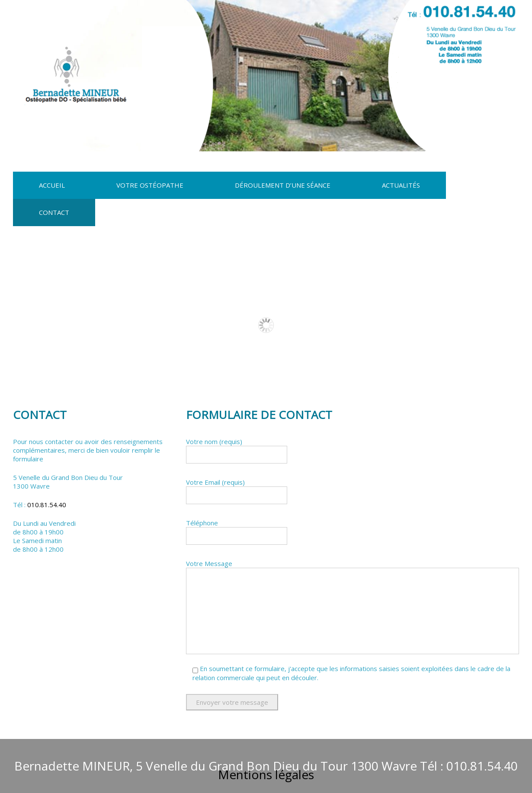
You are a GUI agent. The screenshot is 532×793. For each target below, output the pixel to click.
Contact (54, 212)
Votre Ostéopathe (150, 185)
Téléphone (353, 534)
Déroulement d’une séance (283, 185)
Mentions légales (266, 774)
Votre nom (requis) (353, 452)
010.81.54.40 (47, 505)
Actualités (401, 185)
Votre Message (353, 607)
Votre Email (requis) (353, 493)
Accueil (52, 185)
